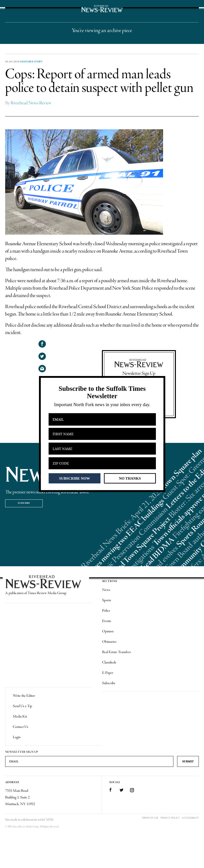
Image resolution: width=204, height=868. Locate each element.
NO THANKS (130, 478)
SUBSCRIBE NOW (74, 478)
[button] (102, 392)
